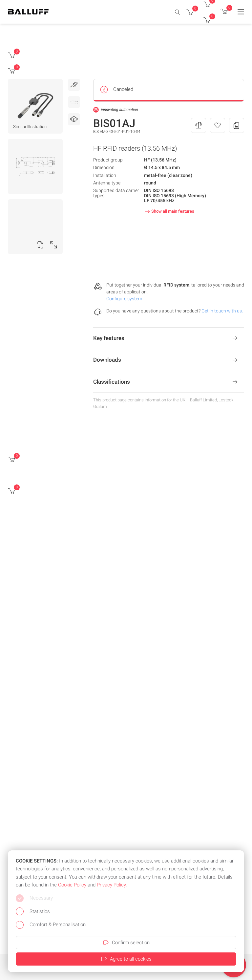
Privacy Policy (111, 885)
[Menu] (241, 12)
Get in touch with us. (222, 311)
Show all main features (169, 211)
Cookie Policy (72, 885)
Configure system (124, 299)
